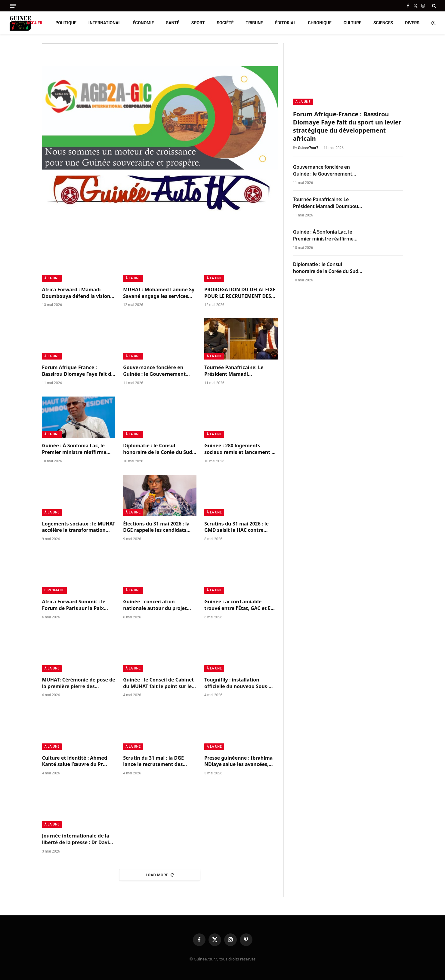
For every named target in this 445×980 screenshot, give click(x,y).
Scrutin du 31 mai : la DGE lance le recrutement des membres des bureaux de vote (159, 761)
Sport (198, 23)
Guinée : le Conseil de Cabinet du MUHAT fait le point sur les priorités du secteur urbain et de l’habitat (159, 683)
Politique (66, 23)
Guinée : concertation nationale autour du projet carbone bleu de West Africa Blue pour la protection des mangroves (157, 605)
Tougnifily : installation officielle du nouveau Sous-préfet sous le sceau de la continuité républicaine (236, 683)
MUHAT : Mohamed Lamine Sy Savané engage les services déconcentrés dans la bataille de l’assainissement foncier (159, 293)
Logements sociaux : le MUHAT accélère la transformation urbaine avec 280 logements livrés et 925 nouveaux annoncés (79, 527)
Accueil (35, 23)
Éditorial (285, 23)
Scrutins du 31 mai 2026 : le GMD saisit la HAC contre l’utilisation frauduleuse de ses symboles (241, 527)
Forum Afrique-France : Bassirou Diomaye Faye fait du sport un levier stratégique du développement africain (78, 371)
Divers (412, 23)
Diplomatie (54, 590)
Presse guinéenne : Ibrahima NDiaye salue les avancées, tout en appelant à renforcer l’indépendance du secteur (238, 761)
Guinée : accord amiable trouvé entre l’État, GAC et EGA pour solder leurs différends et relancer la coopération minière (241, 605)
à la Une (52, 278)
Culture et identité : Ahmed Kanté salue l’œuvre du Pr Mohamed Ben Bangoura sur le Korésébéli (76, 761)
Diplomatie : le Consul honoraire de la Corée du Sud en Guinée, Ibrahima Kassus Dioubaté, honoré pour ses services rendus (158, 449)
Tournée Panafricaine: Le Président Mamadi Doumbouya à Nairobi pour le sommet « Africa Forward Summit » (239, 371)
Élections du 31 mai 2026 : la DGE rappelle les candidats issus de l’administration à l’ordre (156, 527)
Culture (352, 23)
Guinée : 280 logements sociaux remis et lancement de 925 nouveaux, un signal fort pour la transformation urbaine (241, 449)
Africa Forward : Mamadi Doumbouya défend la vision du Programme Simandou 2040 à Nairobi (79, 293)
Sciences (383, 23)
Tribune (254, 23)
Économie (143, 23)
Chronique (320, 23)
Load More (160, 875)
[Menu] (13, 6)
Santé (173, 23)
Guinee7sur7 (308, 148)
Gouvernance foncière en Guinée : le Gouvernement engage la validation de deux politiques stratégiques (158, 371)
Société (225, 23)
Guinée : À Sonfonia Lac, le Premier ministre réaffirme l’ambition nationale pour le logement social (75, 449)
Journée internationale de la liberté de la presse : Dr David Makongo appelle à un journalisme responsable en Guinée (77, 839)
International (105, 23)
